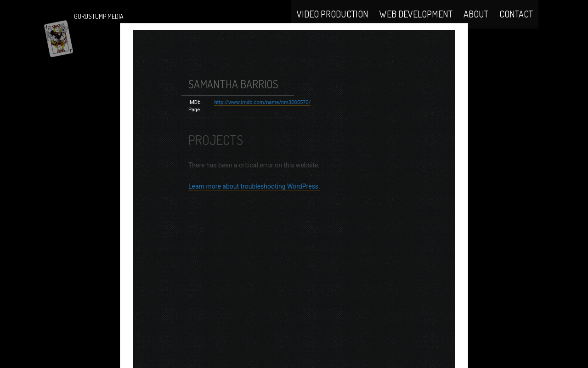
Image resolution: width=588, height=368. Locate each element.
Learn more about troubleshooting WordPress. (254, 211)
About (476, 24)
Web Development (416, 24)
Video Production (333, 24)
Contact (516, 24)
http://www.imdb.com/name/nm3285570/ (262, 127)
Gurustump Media (99, 16)
